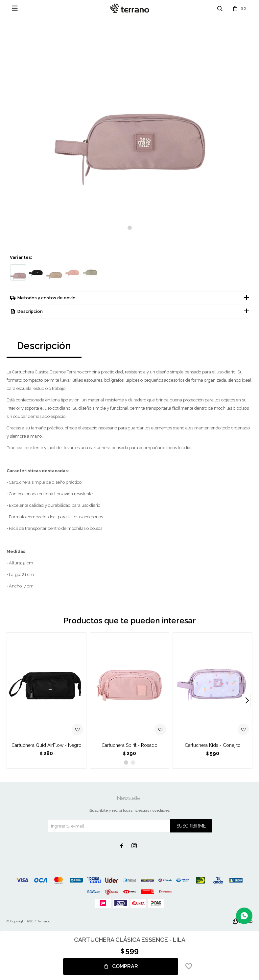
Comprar (125, 966)
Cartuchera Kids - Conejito (213, 746)
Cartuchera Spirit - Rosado (129, 746)
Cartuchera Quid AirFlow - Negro (47, 746)
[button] (130, 228)
